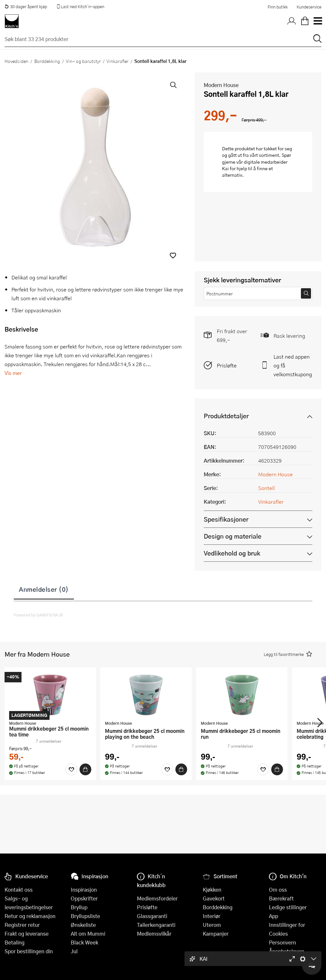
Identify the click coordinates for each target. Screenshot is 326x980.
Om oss (278, 890)
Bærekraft (281, 898)
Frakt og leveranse (27, 934)
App (274, 916)
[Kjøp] (85, 769)
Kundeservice (309, 7)
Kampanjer (216, 934)
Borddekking (47, 61)
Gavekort (214, 898)
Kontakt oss (19, 890)
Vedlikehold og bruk (232, 553)
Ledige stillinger (288, 907)
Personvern (282, 942)
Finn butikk (278, 7)
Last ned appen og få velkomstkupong (293, 365)
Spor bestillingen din (29, 951)
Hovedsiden (16, 61)
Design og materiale (233, 536)
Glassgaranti (152, 916)
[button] (173, 255)
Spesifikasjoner (226, 519)
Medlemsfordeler (157, 898)
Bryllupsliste (85, 916)
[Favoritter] (71, 769)
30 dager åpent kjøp (26, 7)
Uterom (212, 925)
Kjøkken (212, 890)
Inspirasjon (84, 890)
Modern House (221, 85)
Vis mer (13, 373)
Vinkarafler (118, 61)
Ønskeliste (83, 925)
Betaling (15, 942)
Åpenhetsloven (287, 951)
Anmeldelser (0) (44, 589)
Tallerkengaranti (156, 925)
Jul (74, 951)
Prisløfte (227, 365)
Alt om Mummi (88, 934)
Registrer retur (22, 925)
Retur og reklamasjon (30, 916)
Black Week (84, 942)
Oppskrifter (84, 898)
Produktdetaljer (226, 416)
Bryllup (79, 907)
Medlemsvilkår (154, 934)
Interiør (212, 916)
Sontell (267, 488)
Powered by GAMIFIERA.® (38, 615)
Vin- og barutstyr (83, 61)
